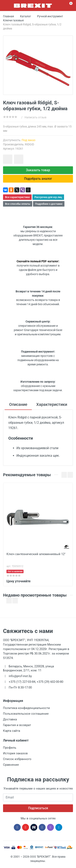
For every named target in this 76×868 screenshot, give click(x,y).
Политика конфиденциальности (26, 708)
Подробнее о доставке (49, 204)
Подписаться (38, 808)
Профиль (10, 748)
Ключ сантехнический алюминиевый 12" (36, 554)
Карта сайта (12, 731)
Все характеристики (17, 197)
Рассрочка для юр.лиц (48, 197)
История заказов (15, 753)
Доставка (10, 719)
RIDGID (29, 144)
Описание (18, 404)
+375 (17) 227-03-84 (22, 682)
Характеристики (52, 404)
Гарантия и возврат (17, 725)
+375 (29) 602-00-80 (50, 682)
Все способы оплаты (18, 204)
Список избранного (17, 759)
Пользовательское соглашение (26, 714)
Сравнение (11, 765)
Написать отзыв (35, 117)
